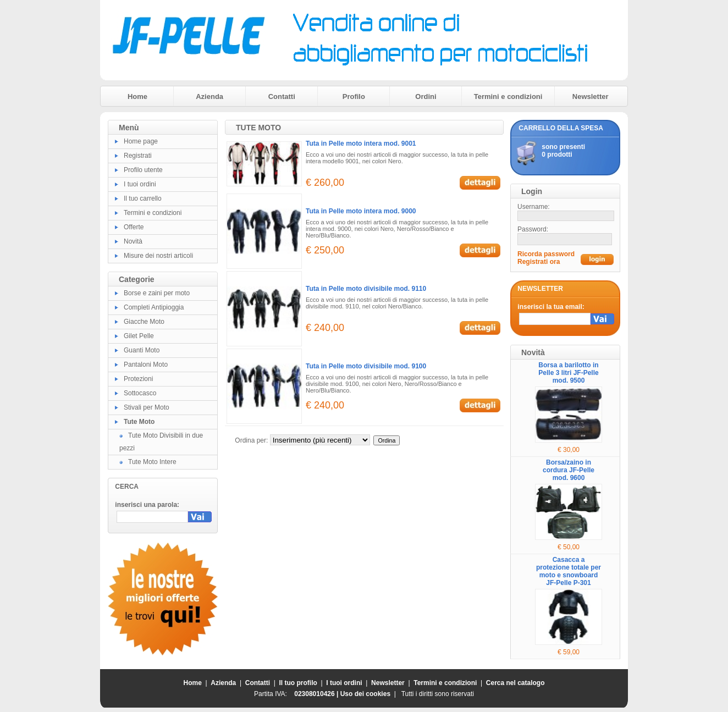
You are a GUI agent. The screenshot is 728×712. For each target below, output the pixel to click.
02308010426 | (317, 694)
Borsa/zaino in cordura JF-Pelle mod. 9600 (569, 470)
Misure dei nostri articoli (158, 256)
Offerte (134, 227)
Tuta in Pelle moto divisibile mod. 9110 (366, 289)
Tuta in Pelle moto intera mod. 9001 (361, 143)
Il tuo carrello (143, 198)
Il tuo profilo (298, 683)
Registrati (138, 156)
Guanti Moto (142, 350)
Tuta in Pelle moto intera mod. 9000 (361, 211)
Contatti (282, 96)
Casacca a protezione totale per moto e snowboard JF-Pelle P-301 (569, 571)
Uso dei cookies (365, 694)
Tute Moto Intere (152, 462)
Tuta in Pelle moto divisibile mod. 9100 (366, 366)
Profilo (354, 96)
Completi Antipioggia (154, 307)
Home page (141, 141)
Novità (133, 241)
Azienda (209, 96)
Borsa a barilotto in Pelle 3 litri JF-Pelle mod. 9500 (568, 373)
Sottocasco (140, 393)
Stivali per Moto (147, 407)
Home (137, 96)
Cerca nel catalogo (515, 683)
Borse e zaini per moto (157, 293)
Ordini (426, 96)
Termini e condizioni (508, 96)
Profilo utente (143, 170)
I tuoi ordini (140, 184)
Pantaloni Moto (146, 365)
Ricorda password (546, 254)
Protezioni (138, 379)
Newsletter (591, 96)
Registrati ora (539, 262)
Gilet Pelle (139, 336)
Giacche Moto (144, 322)
